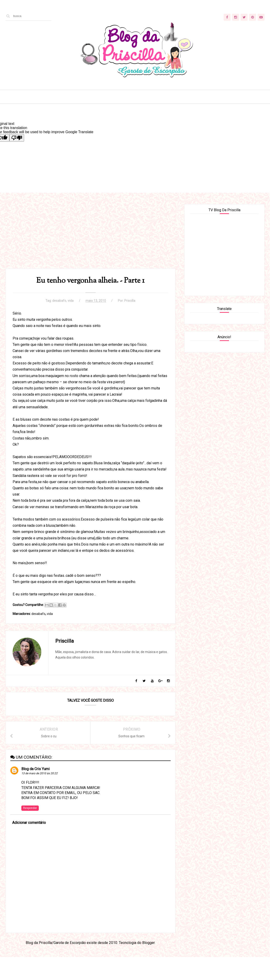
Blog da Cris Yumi (35, 769)
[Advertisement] (90, 236)
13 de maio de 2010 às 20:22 (39, 773)
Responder (30, 808)
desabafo (59, 301)
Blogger (148, 943)
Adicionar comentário (29, 823)
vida (71, 301)
